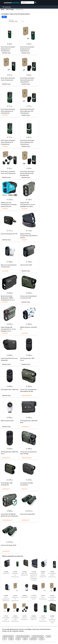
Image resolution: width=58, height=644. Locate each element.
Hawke (11, 639)
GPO (4, 639)
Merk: (4, 17)
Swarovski (33, 639)
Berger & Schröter (8, 636)
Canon (48, 636)
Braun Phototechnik (38, 636)
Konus (18, 639)
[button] (7, 7)
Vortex (42, 639)
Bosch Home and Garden (23, 636)
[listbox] (16, 21)
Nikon (25, 639)
